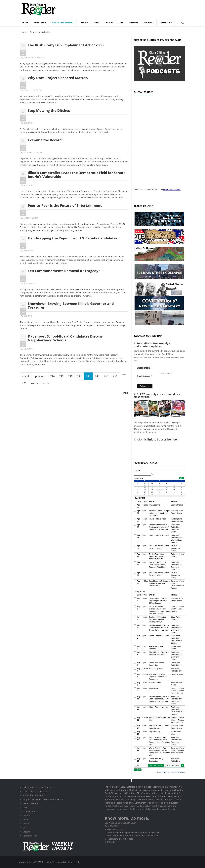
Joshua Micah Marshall (34, 58)
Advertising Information (34, 795)
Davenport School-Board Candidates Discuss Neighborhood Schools (65, 338)
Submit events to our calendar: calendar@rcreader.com (131, 836)
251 (115, 376)
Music (97, 23)
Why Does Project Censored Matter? (58, 78)
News (25, 807)
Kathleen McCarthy (33, 90)
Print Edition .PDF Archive (35, 791)
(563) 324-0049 (112, 826)
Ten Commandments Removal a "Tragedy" (64, 271)
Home (25, 23)
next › (34, 383)
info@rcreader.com (114, 829)
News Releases (30, 836)
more (126, 393)
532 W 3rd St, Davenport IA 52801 (121, 823)
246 (70, 376)
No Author (28, 349)
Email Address (144, 376)
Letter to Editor (31, 218)
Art (121, 23)
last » (46, 383)
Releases (149, 23)
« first (26, 376)
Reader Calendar (31, 803)
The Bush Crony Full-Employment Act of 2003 (66, 45)
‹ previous (40, 376)
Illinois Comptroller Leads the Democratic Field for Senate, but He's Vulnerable (77, 174)
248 (88, 376)
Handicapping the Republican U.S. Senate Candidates (73, 238)
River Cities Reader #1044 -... (147, 190)
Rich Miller (29, 123)
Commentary (29, 811)
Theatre (84, 23)
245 (61, 376)
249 (97, 376)
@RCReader (110, 842)
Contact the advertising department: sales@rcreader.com (132, 832)
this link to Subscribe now (159, 439)
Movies (110, 23)
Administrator (30, 185)
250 (106, 376)
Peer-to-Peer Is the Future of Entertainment (65, 205)
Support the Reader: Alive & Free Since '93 (43, 799)
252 (24, 383)
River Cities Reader (172, 190)
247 (79, 376)
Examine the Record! (45, 140)
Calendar (166, 23)
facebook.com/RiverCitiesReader (120, 839)
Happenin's (40, 23)
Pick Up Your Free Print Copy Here (39, 787)
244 (52, 376)
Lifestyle (134, 23)
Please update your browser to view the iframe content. (159, 473)
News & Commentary (63, 23)
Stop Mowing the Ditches (49, 110)
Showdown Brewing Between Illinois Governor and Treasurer (71, 305)
